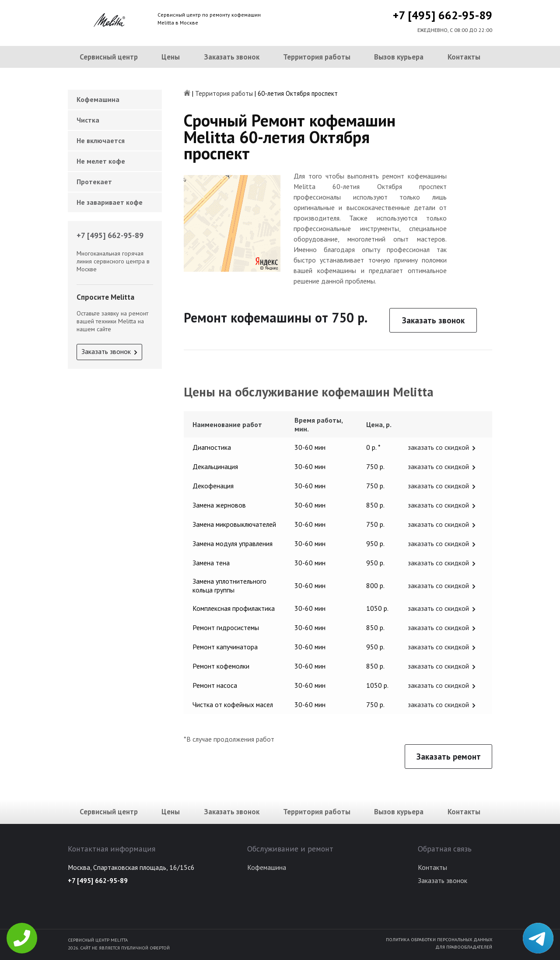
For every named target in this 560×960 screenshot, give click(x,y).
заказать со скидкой (438, 447)
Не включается (101, 140)
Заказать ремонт (449, 757)
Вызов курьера (399, 57)
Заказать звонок (232, 57)
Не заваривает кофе (110, 202)
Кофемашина (98, 99)
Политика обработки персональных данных (439, 939)
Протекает (94, 182)
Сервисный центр (109, 57)
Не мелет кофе (101, 161)
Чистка (88, 120)
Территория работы (317, 57)
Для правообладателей (464, 947)
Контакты (464, 57)
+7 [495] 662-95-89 (443, 15)
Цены (171, 57)
